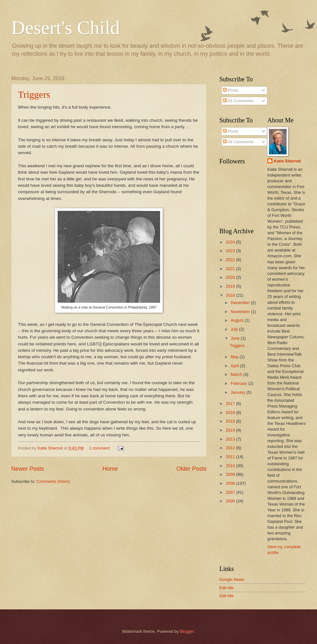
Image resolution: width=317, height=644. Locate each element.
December (241, 303)
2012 (231, 448)
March (237, 374)
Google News (232, 579)
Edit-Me (226, 588)
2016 (231, 413)
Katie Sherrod (287, 161)
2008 (231, 483)
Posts (231, 90)
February (239, 383)
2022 (231, 260)
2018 (231, 295)
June (236, 338)
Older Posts (191, 469)
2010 (231, 466)
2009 (231, 474)
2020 (231, 277)
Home (110, 469)
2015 (231, 421)
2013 (231, 439)
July (235, 329)
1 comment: (100, 448)
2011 (231, 457)
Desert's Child (65, 28)
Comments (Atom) (53, 481)
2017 (231, 404)
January (238, 392)
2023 (231, 251)
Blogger (187, 631)
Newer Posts (28, 469)
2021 (231, 269)
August (238, 320)
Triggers (34, 94)
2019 (231, 286)
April (235, 366)
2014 (231, 430)
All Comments (238, 101)
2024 (231, 242)
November (241, 312)
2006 (231, 501)
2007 (231, 492)
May (235, 357)
